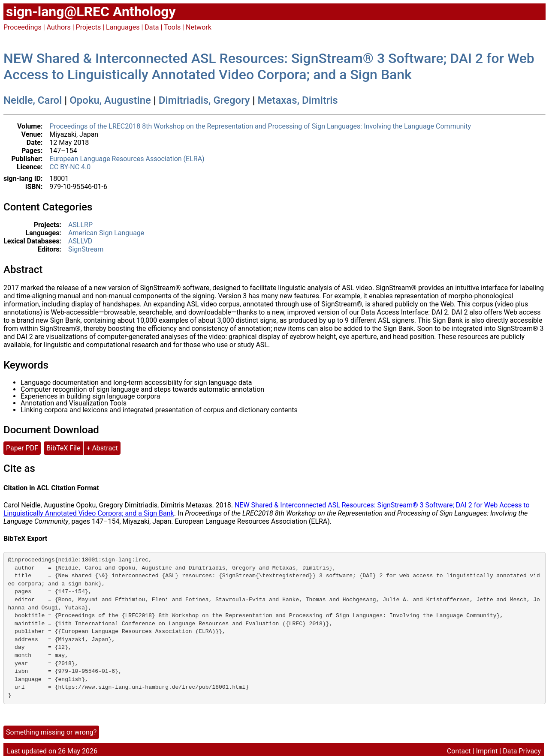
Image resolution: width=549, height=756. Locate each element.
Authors (59, 27)
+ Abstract (102, 448)
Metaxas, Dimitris (298, 100)
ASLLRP (80, 225)
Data (152, 27)
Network (199, 27)
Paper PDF (22, 448)
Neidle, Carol (33, 100)
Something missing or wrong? (51, 732)
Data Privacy (522, 751)
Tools (172, 27)
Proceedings (23, 27)
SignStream (86, 249)
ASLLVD (80, 241)
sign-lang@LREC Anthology (91, 12)
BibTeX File (63, 448)
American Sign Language (106, 233)
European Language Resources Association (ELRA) (127, 159)
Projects (89, 27)
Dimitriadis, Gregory (204, 100)
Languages (123, 27)
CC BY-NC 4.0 (70, 167)
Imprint (487, 751)
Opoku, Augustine (110, 100)
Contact (459, 751)
